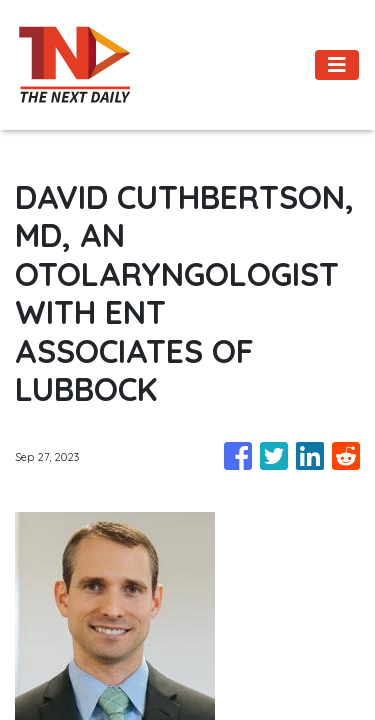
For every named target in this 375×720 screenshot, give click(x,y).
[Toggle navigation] (337, 65)
